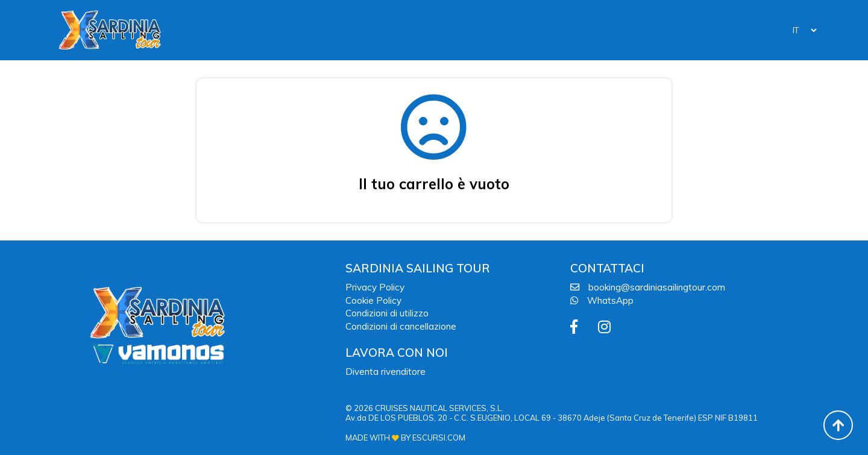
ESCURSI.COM (439, 438)
